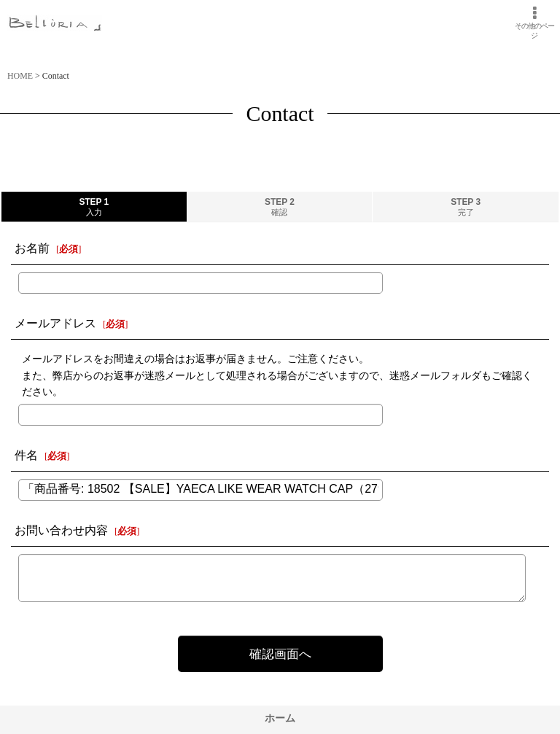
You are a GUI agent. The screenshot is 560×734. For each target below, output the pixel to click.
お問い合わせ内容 (61, 530)
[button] (534, 23)
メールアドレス (55, 323)
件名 (26, 455)
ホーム (280, 718)
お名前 (32, 248)
